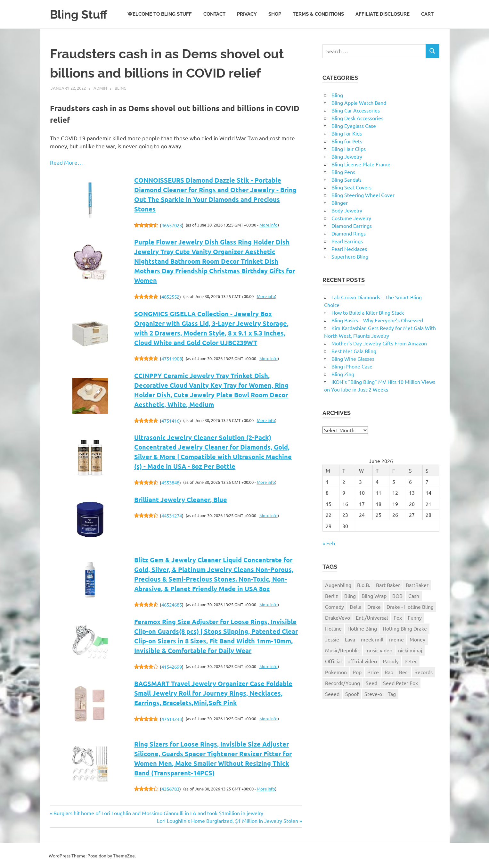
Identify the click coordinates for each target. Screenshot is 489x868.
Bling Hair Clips (349, 149)
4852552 (170, 297)
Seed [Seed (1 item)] (371, 683)
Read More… (66, 162)
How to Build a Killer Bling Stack (368, 312)
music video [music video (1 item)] (379, 650)
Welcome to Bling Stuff (160, 14)
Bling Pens (343, 172)
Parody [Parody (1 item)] (391, 661)
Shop (275, 14)
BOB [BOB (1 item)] (397, 596)
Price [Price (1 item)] (373, 672)
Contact (214, 14)
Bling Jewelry (347, 156)
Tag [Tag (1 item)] (392, 694)
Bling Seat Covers (351, 187)
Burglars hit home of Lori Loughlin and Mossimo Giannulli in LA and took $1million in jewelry (158, 813)
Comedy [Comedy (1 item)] (334, 607)
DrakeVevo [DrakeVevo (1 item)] (338, 617)
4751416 (170, 421)
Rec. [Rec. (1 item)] (404, 672)
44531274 (172, 515)
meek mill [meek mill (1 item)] (372, 639)
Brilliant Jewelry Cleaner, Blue (181, 500)
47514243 (172, 719)
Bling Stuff (80, 14)
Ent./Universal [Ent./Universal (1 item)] (372, 617)
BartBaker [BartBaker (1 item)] (417, 585)
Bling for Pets (347, 141)
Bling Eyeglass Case (354, 126)
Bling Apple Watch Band (359, 103)
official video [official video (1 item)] (362, 661)
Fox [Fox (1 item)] (398, 617)
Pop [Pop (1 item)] (357, 672)
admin (100, 88)
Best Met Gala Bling (354, 351)
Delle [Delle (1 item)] (356, 607)
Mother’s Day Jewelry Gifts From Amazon (379, 343)
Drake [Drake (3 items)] (374, 607)
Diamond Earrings (352, 226)
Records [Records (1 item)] (424, 672)
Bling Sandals (346, 179)
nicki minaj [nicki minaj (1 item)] (410, 650)
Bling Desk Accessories (357, 118)
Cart (427, 14)
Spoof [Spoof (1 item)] (352, 694)
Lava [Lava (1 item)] (350, 639)
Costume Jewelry (351, 218)
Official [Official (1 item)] (333, 661)
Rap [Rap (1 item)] (389, 672)
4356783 (170, 789)
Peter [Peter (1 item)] (411, 661)
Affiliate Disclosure (383, 14)
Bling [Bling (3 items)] (350, 596)
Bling (121, 88)
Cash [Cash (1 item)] (414, 596)
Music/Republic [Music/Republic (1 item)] (342, 650)
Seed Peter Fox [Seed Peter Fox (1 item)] (400, 683)
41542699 (172, 667)
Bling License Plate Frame (361, 164)
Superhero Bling (350, 256)
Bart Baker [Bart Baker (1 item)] (388, 585)
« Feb (329, 543)
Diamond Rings (349, 233)
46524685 (172, 604)
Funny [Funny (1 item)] (415, 617)
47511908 (172, 358)
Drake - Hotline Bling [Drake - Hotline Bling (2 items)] (410, 607)
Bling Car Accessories (356, 110)
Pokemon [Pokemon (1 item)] (336, 672)
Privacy (247, 14)
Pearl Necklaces (349, 249)
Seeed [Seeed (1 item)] (332, 694)
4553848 (170, 482)
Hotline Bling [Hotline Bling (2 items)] (362, 628)
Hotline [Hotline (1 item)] (333, 628)
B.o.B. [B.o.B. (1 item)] (364, 585)
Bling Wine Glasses (353, 359)
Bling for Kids (347, 133)
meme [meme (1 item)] (396, 639)
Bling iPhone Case (352, 366)
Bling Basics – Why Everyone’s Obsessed (377, 320)
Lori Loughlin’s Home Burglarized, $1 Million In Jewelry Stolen (228, 821)
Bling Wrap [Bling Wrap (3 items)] (374, 596)
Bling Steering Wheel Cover (363, 195)
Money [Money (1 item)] (417, 639)
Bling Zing (343, 374)
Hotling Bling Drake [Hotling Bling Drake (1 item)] (405, 628)
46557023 (172, 225)
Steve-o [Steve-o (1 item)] (373, 694)
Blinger (340, 203)
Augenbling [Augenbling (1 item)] (338, 585)
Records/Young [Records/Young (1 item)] (342, 683)
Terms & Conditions (318, 14)
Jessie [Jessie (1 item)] (332, 639)
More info (269, 225)
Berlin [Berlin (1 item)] (332, 596)
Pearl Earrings (347, 241)
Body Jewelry (347, 210)
